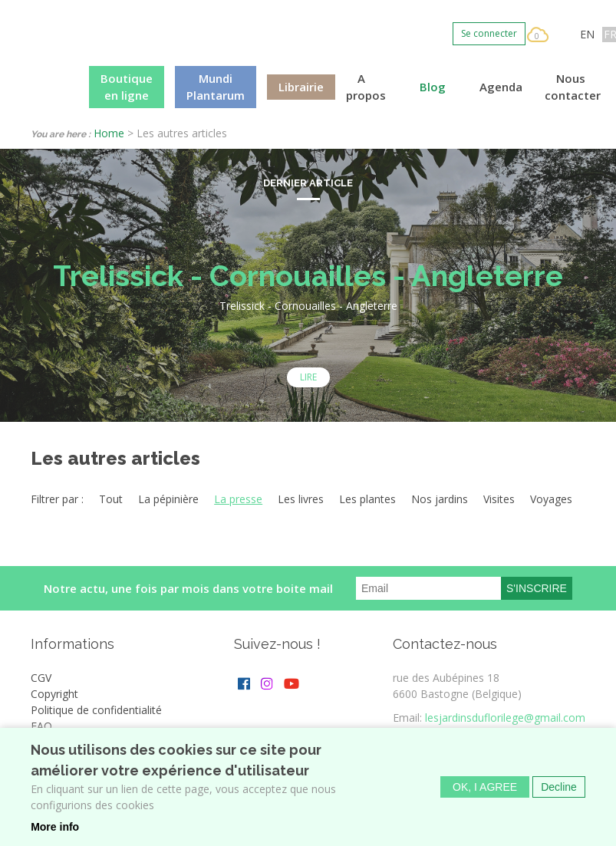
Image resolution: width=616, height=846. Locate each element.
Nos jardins (440, 499)
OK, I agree (485, 787)
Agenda (501, 87)
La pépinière (168, 499)
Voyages (551, 499)
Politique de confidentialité (96, 710)
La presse (238, 499)
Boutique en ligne (127, 87)
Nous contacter (573, 87)
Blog (433, 87)
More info (55, 827)
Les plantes (367, 499)
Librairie (301, 87)
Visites (499, 499)
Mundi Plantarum (216, 87)
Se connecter (489, 33)
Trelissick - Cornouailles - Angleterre (308, 276)
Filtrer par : (57, 499)
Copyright (54, 694)
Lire (308, 377)
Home (109, 133)
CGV (41, 678)
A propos (366, 87)
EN (587, 34)
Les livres (301, 499)
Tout (111, 499)
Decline (559, 787)
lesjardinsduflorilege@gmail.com (505, 718)
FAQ (41, 726)
